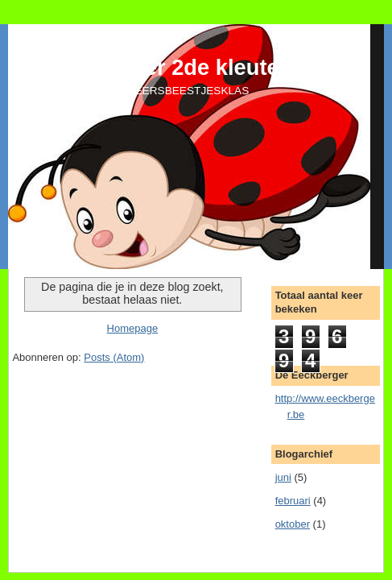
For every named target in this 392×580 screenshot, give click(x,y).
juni (283, 477)
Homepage (133, 328)
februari (293, 501)
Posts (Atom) (114, 357)
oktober (293, 524)
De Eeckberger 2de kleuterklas (171, 67)
